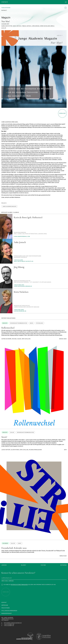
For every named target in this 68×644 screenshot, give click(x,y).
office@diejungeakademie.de (13, 623)
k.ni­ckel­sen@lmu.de (20, 311)
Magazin (5, 323)
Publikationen (6, 8)
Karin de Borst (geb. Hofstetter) (28, 217)
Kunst (20, 543)
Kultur (13, 543)
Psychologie (40, 323)
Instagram (63, 565)
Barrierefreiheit (7, 614)
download (62, 113)
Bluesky (24, 565)
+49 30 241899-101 (9, 626)
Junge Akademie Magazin (9, 206)
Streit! (4, 437)
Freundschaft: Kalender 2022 (14, 548)
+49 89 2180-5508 (19, 310)
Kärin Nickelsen (21, 292)
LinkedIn (4, 565)
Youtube (43, 565)
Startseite (5, 2)
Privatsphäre (6, 608)
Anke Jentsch (20, 242)
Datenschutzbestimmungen (19, 585)
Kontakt (4, 603)
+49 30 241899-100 (9, 624)
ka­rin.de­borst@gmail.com (22, 237)
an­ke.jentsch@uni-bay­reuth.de (24, 261)
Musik (32, 323)
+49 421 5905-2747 (19, 285)
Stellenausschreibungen (9, 611)
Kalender (5, 543)
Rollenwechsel (8, 328)
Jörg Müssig (19, 267)
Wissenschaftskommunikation (19, 323)
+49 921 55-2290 (18, 260)
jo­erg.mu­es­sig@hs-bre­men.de (23, 286)
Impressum (5, 605)
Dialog (12, 432)
